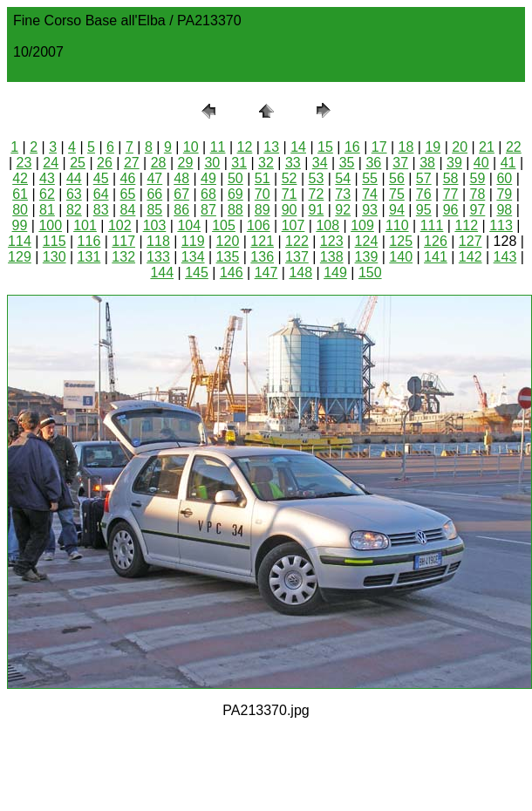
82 (74, 210)
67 (181, 194)
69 (235, 194)
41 (508, 163)
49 (208, 178)
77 (451, 194)
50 (235, 178)
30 (212, 163)
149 (335, 273)
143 (505, 257)
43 (47, 178)
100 (50, 225)
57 (424, 178)
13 (271, 147)
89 (263, 210)
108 (327, 225)
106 (259, 225)
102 (120, 225)
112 (466, 225)
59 (478, 178)
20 (460, 147)
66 (154, 194)
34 (320, 163)
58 (451, 178)
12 (245, 147)
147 (266, 273)
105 (224, 225)
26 (105, 163)
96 (451, 210)
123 (332, 241)
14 (298, 147)
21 (487, 147)
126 (436, 241)
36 (373, 163)
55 (370, 178)
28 (159, 163)
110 (397, 225)
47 (154, 178)
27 (132, 163)
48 (181, 178)
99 (20, 225)
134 (193, 257)
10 (191, 147)
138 (332, 257)
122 (297, 241)
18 (406, 147)
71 (290, 194)
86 (181, 210)
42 (20, 178)
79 (504, 194)
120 (228, 241)
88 (235, 210)
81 (47, 210)
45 (101, 178)
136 (262, 257)
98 (504, 210)
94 (397, 210)
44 (74, 178)
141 (436, 257)
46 (128, 178)
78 (478, 194)
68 (208, 194)
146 (232, 273)
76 (424, 194)
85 (154, 210)
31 (239, 163)
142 (471, 257)
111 (432, 225)
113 (501, 225)
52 (290, 178)
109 (362, 225)
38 (427, 163)
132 (123, 257)
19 (433, 147)
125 (401, 241)
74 (370, 194)
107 (293, 225)
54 (343, 178)
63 (74, 194)
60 (504, 178)
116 (89, 241)
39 (454, 163)
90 (290, 210)
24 (51, 163)
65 (128, 194)
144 (162, 273)
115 (55, 241)
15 (325, 147)
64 (101, 194)
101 (85, 225)
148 (300, 273)
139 (367, 257)
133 (158, 257)
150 (370, 273)
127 (471, 241)
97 (478, 210)
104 (189, 225)
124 (367, 241)
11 (218, 147)
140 (401, 257)
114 (20, 241)
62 (47, 194)
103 (155, 225)
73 (343, 194)
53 (316, 178)
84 (128, 210)
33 (293, 163)
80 (20, 210)
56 (397, 178)
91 (316, 210)
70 (263, 194)
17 (379, 147)
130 (55, 257)
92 (343, 210)
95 (424, 210)
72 (316, 194)
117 (123, 241)
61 (20, 194)
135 (228, 257)
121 (262, 241)
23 (24, 163)
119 (193, 241)
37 (400, 163)
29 (186, 163)
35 (347, 163)
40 (481, 163)
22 (514, 147)
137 (297, 257)
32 (266, 163)
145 (197, 273)
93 (370, 210)
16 (352, 147)
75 (397, 194)
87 (208, 210)
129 (20, 257)
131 (89, 257)
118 (158, 241)
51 (263, 178)
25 (78, 163)
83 (101, 210)
